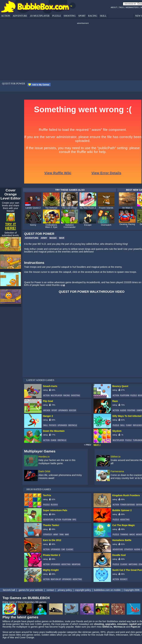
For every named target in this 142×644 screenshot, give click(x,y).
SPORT (82, 16)
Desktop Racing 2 (127, 225)
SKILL (103, 16)
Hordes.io (44, 457)
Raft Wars (109, 635)
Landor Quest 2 (33, 208)
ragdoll (133, 624)
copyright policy (83, 590)
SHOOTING (70, 16)
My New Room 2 (88, 208)
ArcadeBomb (93, 282)
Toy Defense (51, 208)
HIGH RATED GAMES (39, 489)
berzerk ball (9, 590)
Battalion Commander (70, 226)
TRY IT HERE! (10, 226)
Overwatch (106, 225)
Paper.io (135, 627)
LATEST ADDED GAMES (40, 380)
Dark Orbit (44, 471)
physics (111, 632)
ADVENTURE (20, 16)
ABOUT (114, 7)
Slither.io (116, 457)
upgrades (111, 624)
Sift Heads (135, 635)
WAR (62, 238)
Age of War (8, 637)
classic (12, 635)
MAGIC (53, 238)
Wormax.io (119, 627)
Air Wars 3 (127, 208)
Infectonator (122, 635)
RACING (93, 16)
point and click (127, 632)
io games (33, 627)
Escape (88, 225)
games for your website (31, 590)
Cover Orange (27, 637)
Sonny (33, 225)
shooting (99, 624)
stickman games (91, 632)
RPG (103, 632)
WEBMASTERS (132, 7)
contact (50, 590)
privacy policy (65, 590)
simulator (122, 624)
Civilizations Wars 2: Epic (51, 226)
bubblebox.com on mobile (107, 590)
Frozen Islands (106, 208)
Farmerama (117, 471)
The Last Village (70, 208)
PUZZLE (56, 16)
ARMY (44, 238)
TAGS (121, 7)
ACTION (6, 16)
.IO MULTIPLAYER (40, 16)
